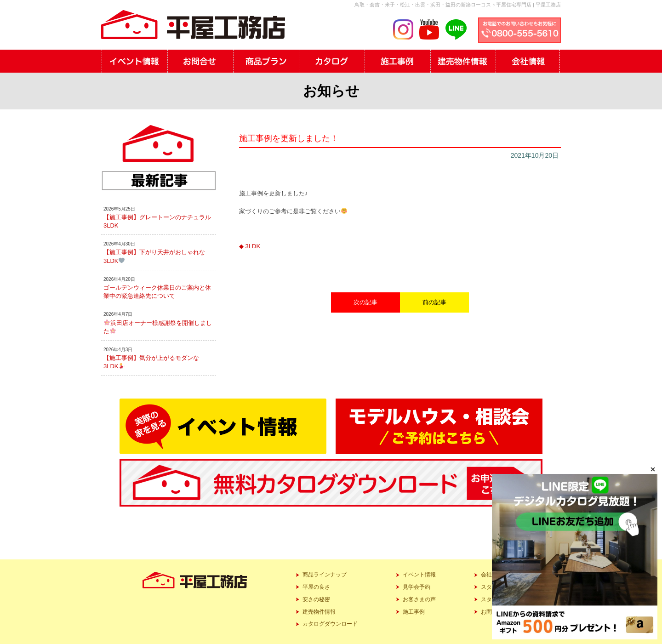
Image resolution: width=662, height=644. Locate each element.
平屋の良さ (316, 587)
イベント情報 (419, 575)
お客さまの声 (419, 599)
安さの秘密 (316, 599)
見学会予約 (417, 587)
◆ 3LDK (250, 246)
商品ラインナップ (325, 575)
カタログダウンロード (330, 624)
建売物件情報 (319, 612)
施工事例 (414, 612)
